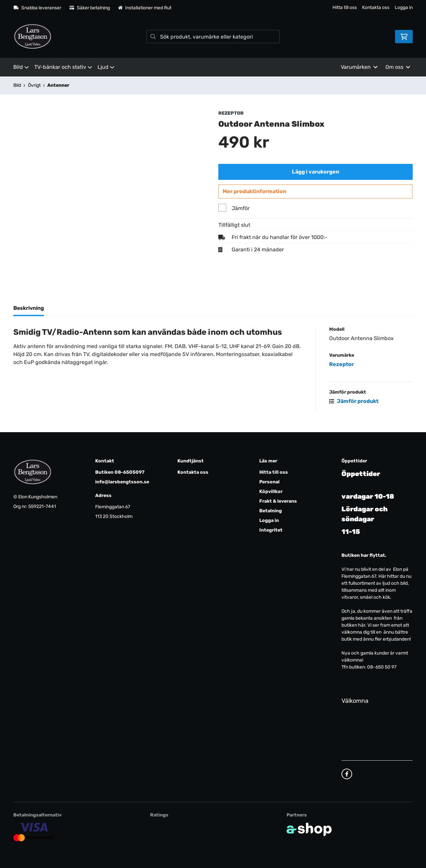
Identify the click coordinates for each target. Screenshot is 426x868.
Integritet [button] (271, 530)
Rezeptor (341, 367)
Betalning (271, 511)
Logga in (404, 7)
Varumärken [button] (359, 67)
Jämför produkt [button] (354, 404)
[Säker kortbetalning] (33, 832)
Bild (21, 67)
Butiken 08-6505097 (120, 472)
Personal (269, 482)
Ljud (106, 67)
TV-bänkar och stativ (63, 67)
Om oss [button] (398, 67)
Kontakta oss (376, 7)
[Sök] (213, 37)
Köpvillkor (271, 492)
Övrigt (34, 85)
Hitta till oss (345, 7)
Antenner (58, 85)
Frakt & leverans (278, 501)
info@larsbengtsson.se (122, 482)
